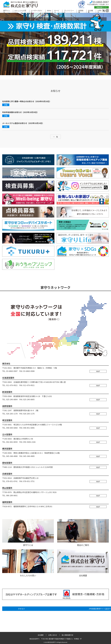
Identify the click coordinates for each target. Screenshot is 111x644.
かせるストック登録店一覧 (28, 609)
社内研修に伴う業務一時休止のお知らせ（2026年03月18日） (27, 101)
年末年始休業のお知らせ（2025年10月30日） (20, 112)
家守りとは (7, 11)
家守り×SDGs (28, 614)
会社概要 (90, 11)
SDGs (49, 11)
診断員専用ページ (28, 620)
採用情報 (81, 11)
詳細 (6, 105)
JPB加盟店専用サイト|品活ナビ (83, 620)
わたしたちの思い (20, 11)
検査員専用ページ (83, 614)
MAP (98, 371)
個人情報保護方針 (67, 635)
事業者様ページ (102, 7)
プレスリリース (69, 11)
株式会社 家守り (21, 5)
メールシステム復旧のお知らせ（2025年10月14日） (23, 123)
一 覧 (55, 137)
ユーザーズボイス (37, 11)
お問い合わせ (53, 635)
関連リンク (83, 609)
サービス (57, 11)
